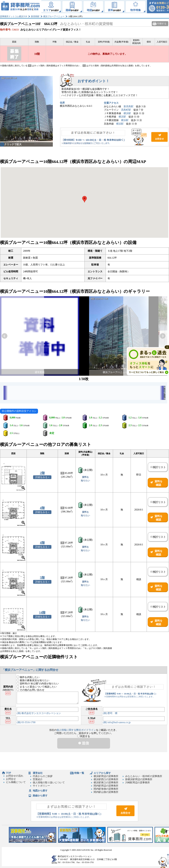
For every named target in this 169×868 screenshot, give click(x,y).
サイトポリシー (41, 786)
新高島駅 (35, 16)
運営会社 (38, 773)
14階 (42, 613)
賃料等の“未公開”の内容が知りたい (38, 684)
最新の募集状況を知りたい (33, 680)
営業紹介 (38, 779)
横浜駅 (127, 113)
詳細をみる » (42, 477)
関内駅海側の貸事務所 (106, 789)
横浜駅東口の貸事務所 (106, 783)
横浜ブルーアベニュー (54, 16)
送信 (84, 743)
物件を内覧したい (28, 677)
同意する (84, 736)
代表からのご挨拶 (43, 776)
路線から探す (40, 796)
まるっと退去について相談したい (37, 687)
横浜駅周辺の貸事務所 (106, 776)
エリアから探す (102, 773)
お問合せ (114, 137)
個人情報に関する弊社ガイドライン (76, 730)
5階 (42, 578)
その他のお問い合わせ (31, 690)
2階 (42, 473)
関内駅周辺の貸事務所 (106, 786)
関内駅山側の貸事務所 (106, 792)
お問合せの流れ (15, 776)
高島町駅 (126, 110)
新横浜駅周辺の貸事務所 (139, 779)
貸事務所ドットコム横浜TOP (14, 16)
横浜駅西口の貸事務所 (106, 779)
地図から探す (40, 791)
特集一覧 (79, 773)
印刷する (162, 24)
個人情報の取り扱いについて (49, 783)
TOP (9, 773)
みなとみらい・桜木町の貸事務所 (144, 776)
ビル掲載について (16, 782)
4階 (42, 508)
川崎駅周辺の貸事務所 (137, 783)
